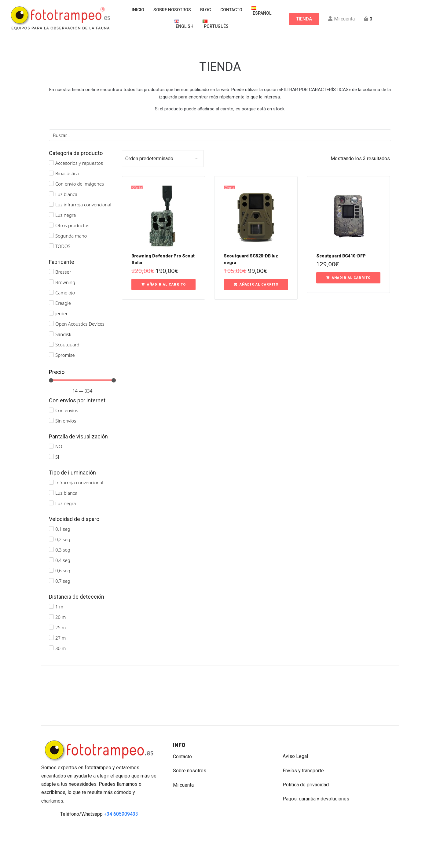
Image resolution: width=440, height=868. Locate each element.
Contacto (182, 757)
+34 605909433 (121, 814)
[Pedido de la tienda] (163, 159)
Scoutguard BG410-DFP (341, 256)
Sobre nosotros (190, 771)
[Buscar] (220, 135)
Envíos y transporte (303, 771)
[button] (163, 285)
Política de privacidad (306, 785)
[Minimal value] (82, 380)
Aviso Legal (295, 756)
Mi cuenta (183, 785)
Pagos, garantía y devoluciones (316, 799)
